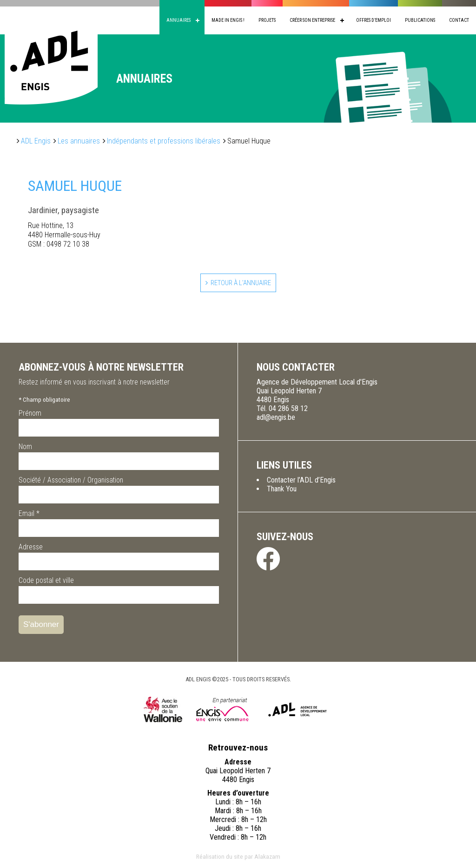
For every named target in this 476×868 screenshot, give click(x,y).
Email (29, 514)
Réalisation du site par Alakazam (238, 857)
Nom (25, 447)
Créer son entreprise (312, 20)
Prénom (30, 414)
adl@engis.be (276, 418)
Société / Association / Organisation (71, 481)
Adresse (31, 548)
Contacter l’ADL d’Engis (301, 481)
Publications (420, 20)
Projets (267, 20)
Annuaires (178, 20)
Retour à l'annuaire (241, 283)
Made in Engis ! (228, 20)
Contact (459, 20)
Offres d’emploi (374, 20)
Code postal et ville (46, 581)
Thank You (282, 490)
